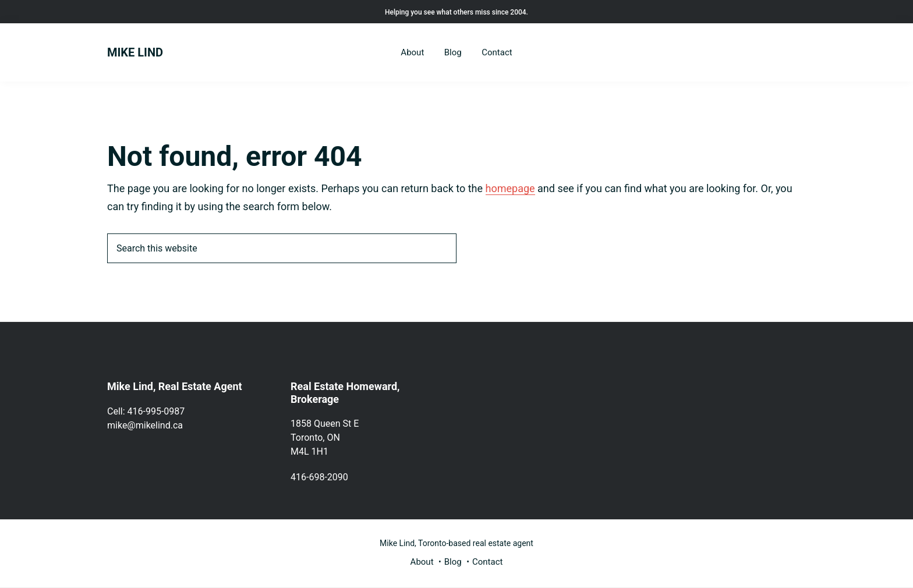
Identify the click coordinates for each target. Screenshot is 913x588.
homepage (510, 188)
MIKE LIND (135, 52)
